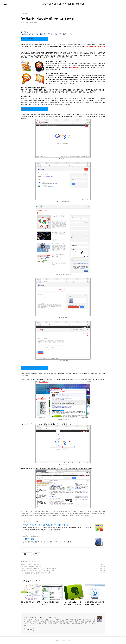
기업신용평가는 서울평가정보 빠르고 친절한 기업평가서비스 (45, 525)
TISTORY (63, 640)
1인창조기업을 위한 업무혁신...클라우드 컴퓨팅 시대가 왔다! (35, 573)
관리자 (70, 640)
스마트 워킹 (24, 561)
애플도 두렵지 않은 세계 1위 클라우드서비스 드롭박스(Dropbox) (37, 571)
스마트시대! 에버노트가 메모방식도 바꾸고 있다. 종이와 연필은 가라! (37, 569)
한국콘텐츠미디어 (29, 539)
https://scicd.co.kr (29, 522)
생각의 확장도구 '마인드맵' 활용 (28, 564)
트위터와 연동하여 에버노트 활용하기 (30, 566)
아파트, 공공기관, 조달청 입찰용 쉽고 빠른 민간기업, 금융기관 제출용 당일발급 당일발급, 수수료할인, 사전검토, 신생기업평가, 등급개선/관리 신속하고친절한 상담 (57, 528)
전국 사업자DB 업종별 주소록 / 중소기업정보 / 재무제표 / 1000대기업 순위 (48, 542)
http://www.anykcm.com (31, 536)
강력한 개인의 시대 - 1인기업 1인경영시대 (63, 4)
